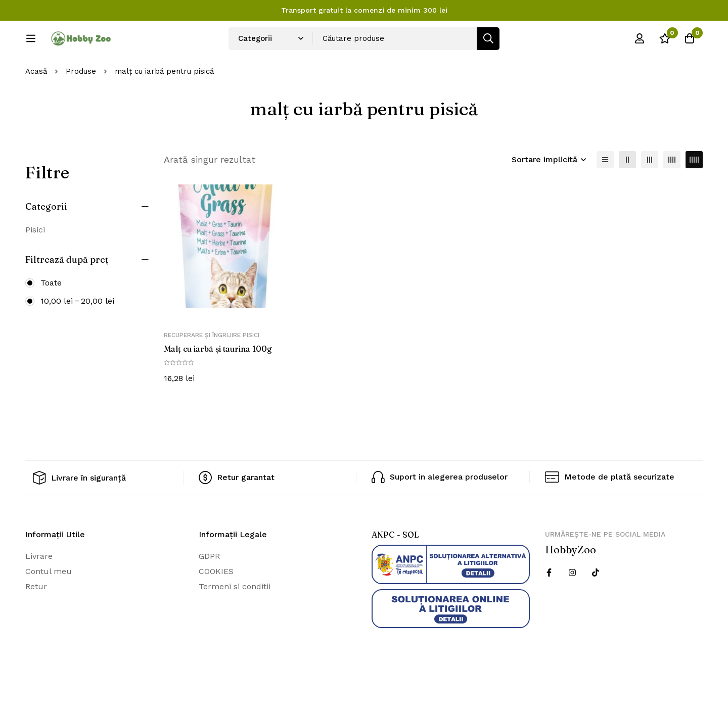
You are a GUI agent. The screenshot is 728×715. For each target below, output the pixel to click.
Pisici (35, 263)
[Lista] (605, 193)
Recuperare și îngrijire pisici (212, 369)
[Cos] (690, 42)
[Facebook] (549, 606)
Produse (81, 105)
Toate (51, 316)
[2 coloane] (627, 193)
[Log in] (639, 42)
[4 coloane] (672, 193)
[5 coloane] (694, 193)
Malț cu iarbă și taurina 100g (218, 383)
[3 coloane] (650, 193)
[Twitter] (596, 606)
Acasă (36, 105)
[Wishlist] (664, 42)
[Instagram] (572, 606)
